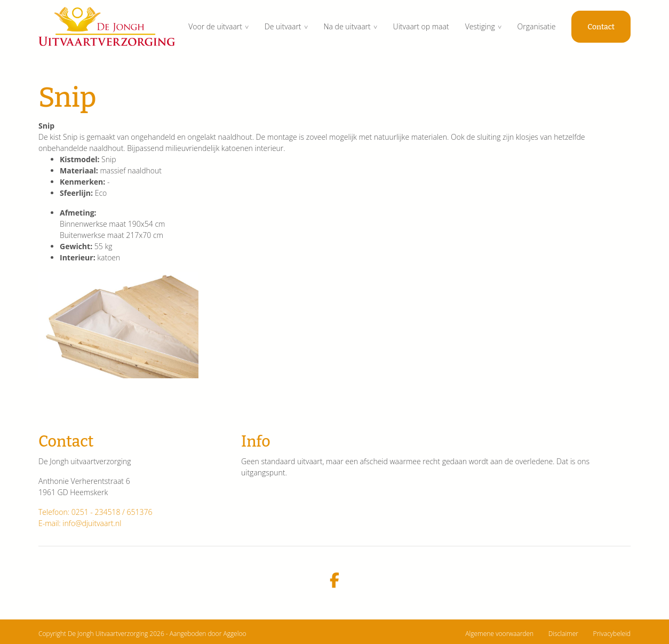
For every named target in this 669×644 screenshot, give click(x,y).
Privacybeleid (612, 634)
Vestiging (480, 26)
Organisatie (537, 26)
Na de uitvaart (347, 26)
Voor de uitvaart (215, 26)
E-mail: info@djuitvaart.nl (80, 523)
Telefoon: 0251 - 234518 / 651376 (95, 512)
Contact (601, 27)
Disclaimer (563, 634)
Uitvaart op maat (421, 26)
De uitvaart (283, 26)
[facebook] (334, 581)
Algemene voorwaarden (499, 634)
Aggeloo (234, 634)
